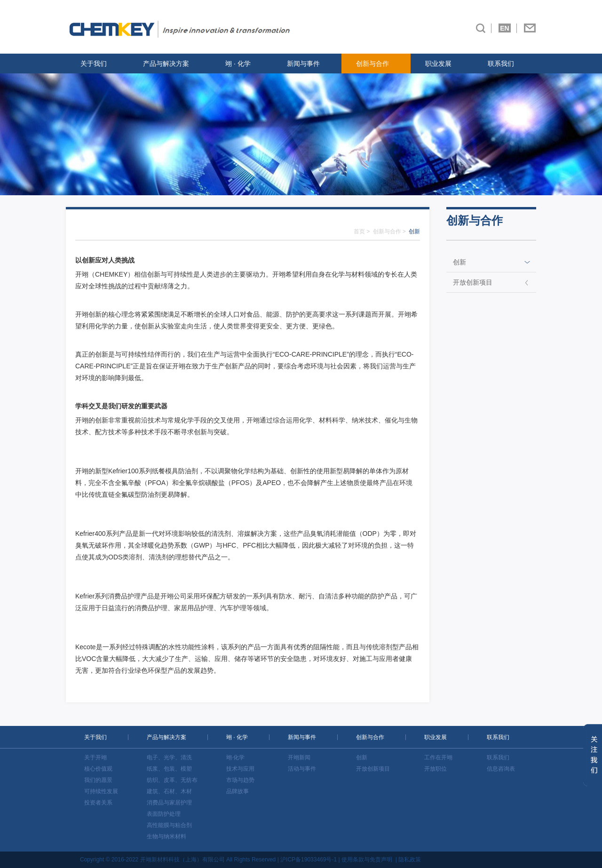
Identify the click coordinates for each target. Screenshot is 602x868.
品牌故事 (238, 791)
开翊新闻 (299, 757)
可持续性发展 (101, 791)
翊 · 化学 (238, 64)
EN (504, 28)
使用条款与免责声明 (367, 860)
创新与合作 (372, 64)
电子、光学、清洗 (169, 757)
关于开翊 (95, 757)
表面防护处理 (164, 814)
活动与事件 (302, 769)
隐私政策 (410, 860)
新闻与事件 (303, 64)
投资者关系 (98, 803)
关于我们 (94, 64)
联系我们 (501, 64)
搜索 (481, 28)
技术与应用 (240, 769)
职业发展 (438, 64)
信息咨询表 (501, 769)
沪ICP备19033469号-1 (309, 860)
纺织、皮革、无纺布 (172, 780)
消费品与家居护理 (169, 803)
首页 (359, 231)
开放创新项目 (473, 282)
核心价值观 (98, 769)
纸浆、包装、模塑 (169, 769)
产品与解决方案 (166, 64)
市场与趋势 (240, 780)
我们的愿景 (98, 780)
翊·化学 (235, 757)
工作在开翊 (438, 757)
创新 (459, 262)
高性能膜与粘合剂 (169, 825)
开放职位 (436, 769)
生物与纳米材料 (166, 836)
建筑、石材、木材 (169, 791)
